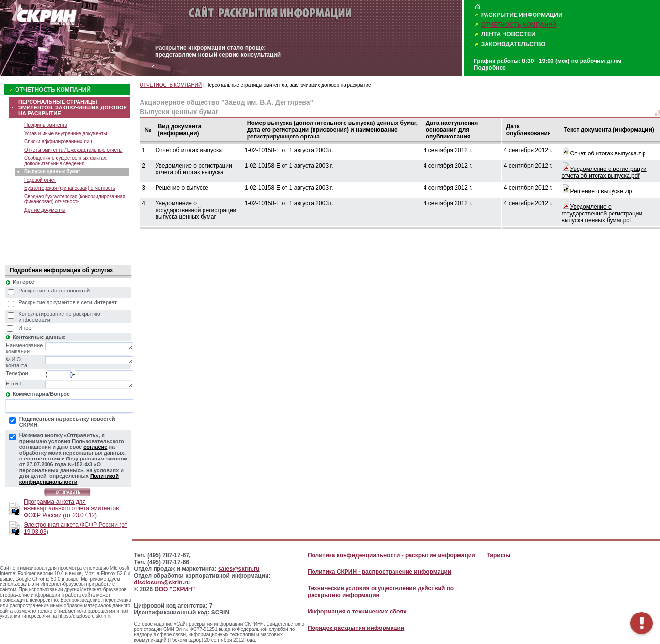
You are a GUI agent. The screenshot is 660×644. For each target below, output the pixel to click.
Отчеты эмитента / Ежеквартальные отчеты (73, 150)
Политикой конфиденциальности (69, 479)
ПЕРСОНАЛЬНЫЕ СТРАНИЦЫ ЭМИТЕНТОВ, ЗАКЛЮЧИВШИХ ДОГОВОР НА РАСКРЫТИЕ (73, 107)
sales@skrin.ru (239, 569)
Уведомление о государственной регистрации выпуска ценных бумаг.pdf (602, 214)
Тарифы (498, 555)
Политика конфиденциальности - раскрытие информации (392, 555)
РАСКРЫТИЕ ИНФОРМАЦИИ (522, 15)
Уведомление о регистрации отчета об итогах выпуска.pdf (604, 172)
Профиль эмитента (46, 125)
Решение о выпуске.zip (601, 191)
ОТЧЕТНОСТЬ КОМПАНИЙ (519, 25)
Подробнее (490, 68)
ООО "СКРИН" (174, 589)
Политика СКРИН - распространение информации (379, 572)
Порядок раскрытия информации (356, 628)
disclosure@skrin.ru (162, 583)
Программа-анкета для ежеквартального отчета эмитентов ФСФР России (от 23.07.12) (71, 508)
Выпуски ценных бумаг (52, 172)
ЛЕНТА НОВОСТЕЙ (508, 34)
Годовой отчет (40, 180)
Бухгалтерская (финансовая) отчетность (70, 188)
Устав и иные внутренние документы (66, 133)
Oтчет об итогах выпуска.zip (608, 153)
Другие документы (45, 210)
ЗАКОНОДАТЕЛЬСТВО (513, 44)
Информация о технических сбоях (357, 612)
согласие (95, 447)
